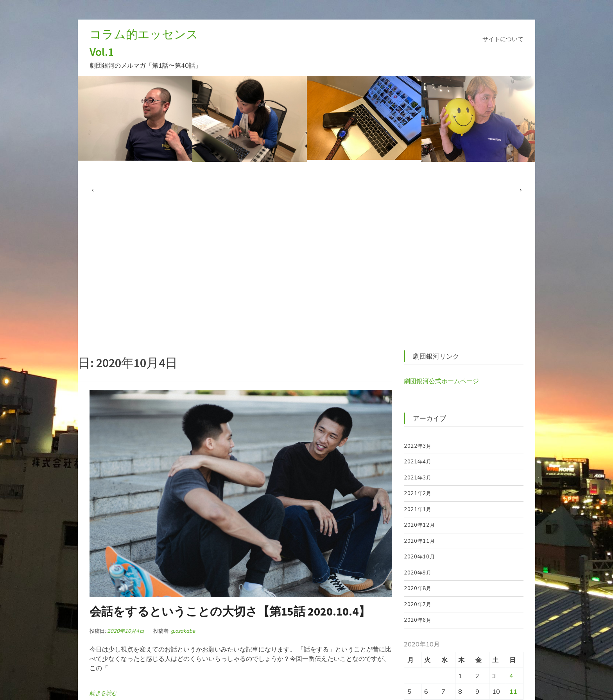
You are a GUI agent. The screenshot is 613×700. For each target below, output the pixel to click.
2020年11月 (419, 541)
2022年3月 (418, 446)
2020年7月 (418, 604)
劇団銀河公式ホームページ (441, 381)
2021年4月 (418, 461)
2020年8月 (418, 588)
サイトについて (503, 39)
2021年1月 (418, 509)
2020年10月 (419, 556)
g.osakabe (183, 631)
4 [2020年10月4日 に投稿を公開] (511, 676)
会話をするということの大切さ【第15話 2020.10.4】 (230, 611)
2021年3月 (418, 477)
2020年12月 (419, 525)
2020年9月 (418, 573)
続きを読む (103, 693)
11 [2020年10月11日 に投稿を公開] (513, 691)
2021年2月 (418, 493)
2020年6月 (418, 620)
